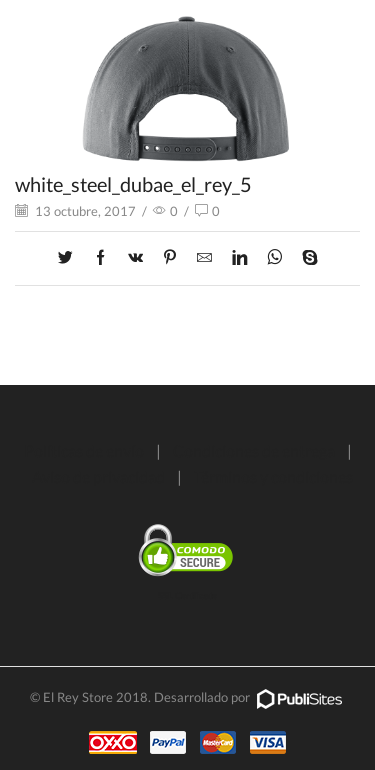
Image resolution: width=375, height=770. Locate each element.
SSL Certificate (187, 595)
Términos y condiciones (273, 476)
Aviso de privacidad (98, 476)
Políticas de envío (84, 450)
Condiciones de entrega (254, 450)
